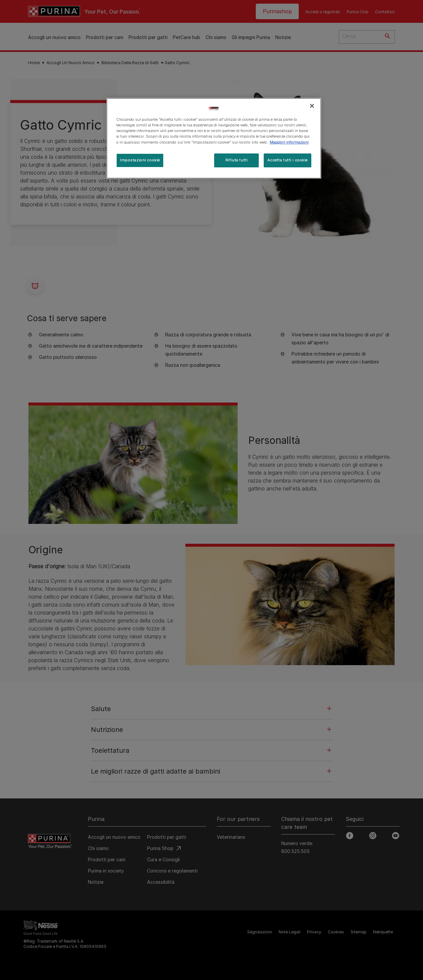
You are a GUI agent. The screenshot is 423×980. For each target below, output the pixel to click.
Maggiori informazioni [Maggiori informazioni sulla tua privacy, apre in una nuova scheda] (289, 142)
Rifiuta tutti (236, 160)
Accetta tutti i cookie (288, 160)
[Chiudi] (312, 106)
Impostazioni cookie (140, 160)
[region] (214, 138)
